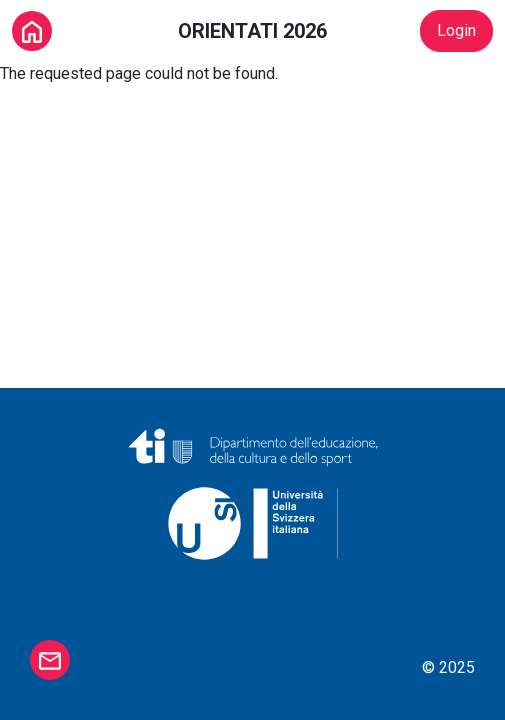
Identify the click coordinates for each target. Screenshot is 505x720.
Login (456, 30)
